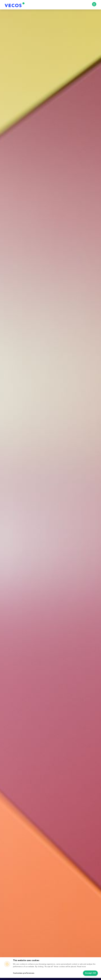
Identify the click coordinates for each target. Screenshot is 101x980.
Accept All (90, 973)
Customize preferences (24, 973)
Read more (82, 967)
